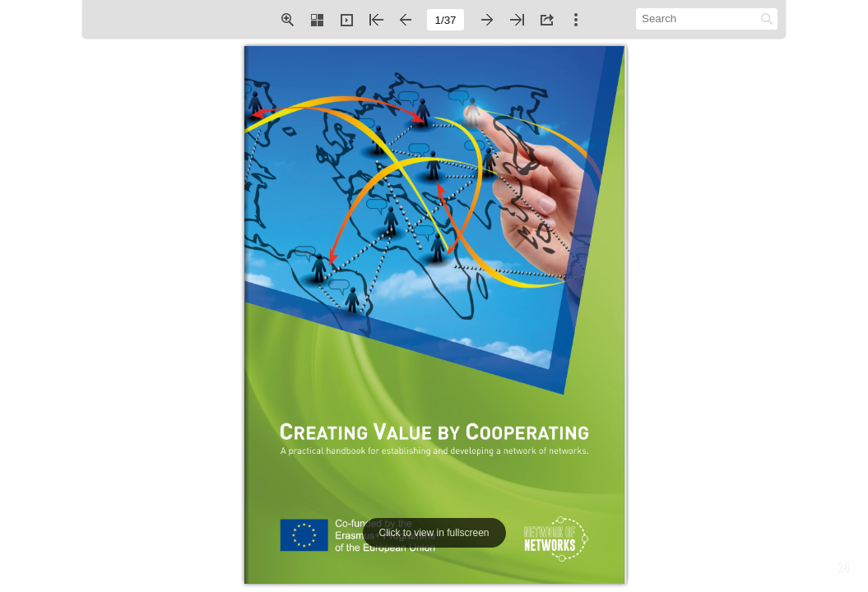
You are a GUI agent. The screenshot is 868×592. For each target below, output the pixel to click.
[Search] (698, 18)
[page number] (446, 20)
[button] (287, 20)
